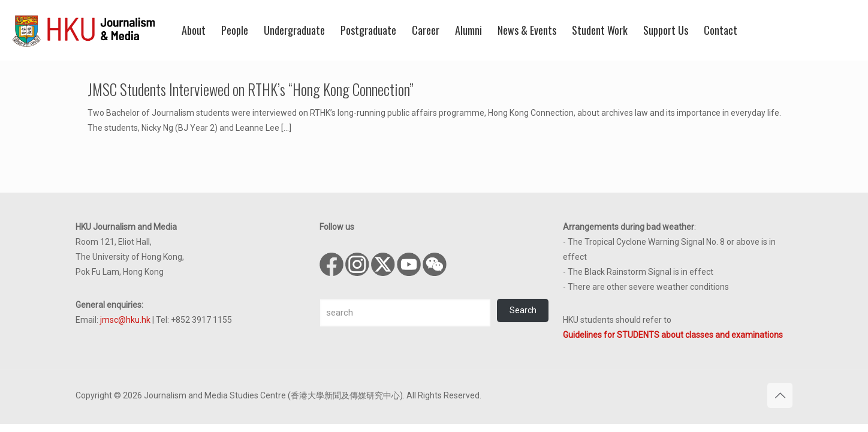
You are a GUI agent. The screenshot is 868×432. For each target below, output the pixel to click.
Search (523, 310)
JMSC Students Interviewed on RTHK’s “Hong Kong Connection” (251, 89)
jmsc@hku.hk (125, 320)
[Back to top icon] (780, 395)
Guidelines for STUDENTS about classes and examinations (673, 335)
